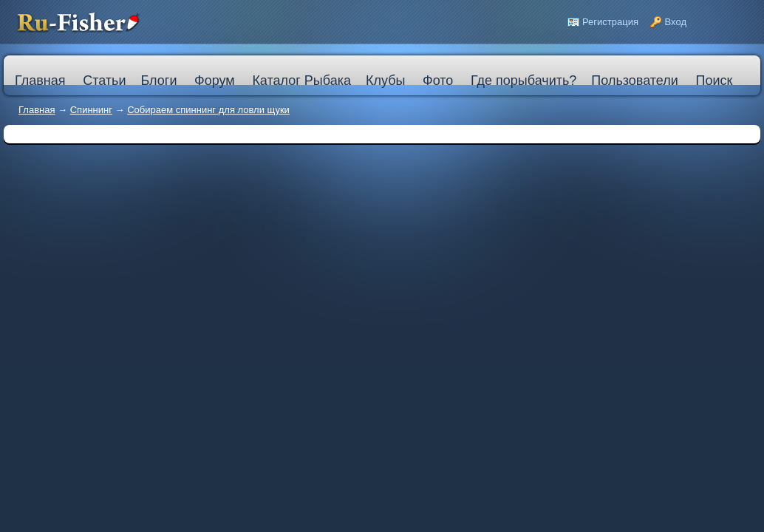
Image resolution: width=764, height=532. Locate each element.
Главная (37, 110)
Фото (438, 81)
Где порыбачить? (523, 81)
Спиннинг (91, 110)
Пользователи (634, 81)
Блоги (158, 81)
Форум (215, 81)
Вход (676, 22)
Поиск (714, 81)
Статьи (104, 81)
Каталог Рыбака (301, 81)
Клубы (385, 81)
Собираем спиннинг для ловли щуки (208, 110)
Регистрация (610, 22)
